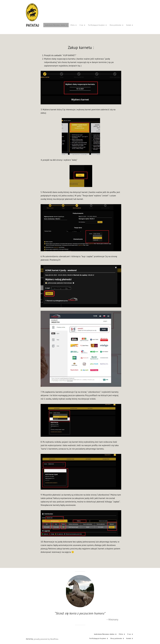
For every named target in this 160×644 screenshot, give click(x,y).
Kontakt (130, 25)
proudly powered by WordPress (46, 639)
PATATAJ (33, 25)
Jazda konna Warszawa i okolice (56, 25)
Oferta (74, 25)
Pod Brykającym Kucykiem (97, 25)
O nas (82, 25)
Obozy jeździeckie (117, 25)
